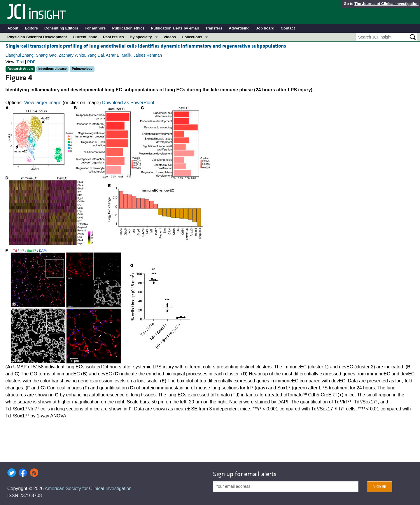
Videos (170, 37)
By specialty (141, 37)
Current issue (85, 37)
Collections (192, 37)
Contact (288, 28)
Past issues (113, 37)
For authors (95, 28)
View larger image (43, 103)
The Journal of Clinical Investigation (386, 4)
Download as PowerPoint (128, 103)
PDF (31, 62)
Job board (265, 28)
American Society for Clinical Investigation (88, 489)
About (13, 28)
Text (20, 62)
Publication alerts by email (175, 28)
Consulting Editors (61, 28)
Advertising (239, 28)
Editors (31, 28)
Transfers (214, 28)
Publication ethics (128, 28)
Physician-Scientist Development (37, 37)
